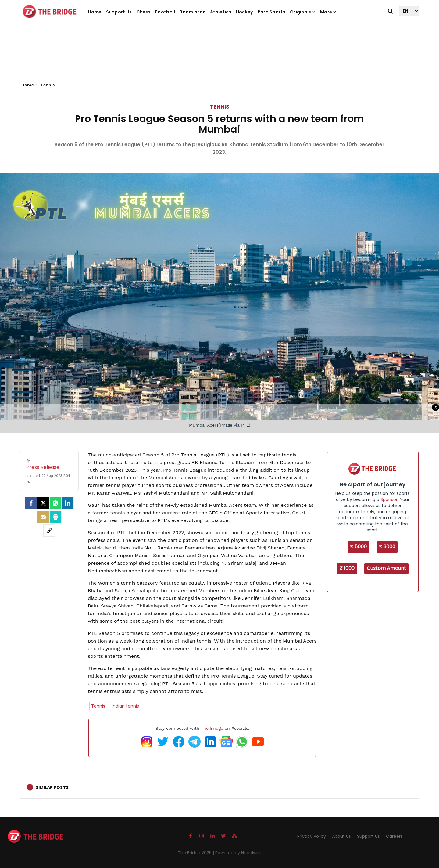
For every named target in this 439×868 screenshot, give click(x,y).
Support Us (119, 12)
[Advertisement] (220, 58)
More (328, 12)
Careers (394, 836)
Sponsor (389, 499)
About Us (341, 836)
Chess (144, 12)
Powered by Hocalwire (238, 853)
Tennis (220, 107)
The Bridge (212, 728)
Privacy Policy (312, 836)
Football (165, 12)
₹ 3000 (387, 547)
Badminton (193, 12)
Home (95, 12)
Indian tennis (125, 706)
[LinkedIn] (68, 503)
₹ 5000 (358, 547)
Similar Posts (52, 787)
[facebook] (31, 503)
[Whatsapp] (55, 503)
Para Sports (271, 12)
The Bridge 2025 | (196, 853)
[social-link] (49, 531)
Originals (303, 12)
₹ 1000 (347, 568)
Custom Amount (386, 568)
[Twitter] (43, 503)
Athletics (221, 12)
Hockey (244, 12)
